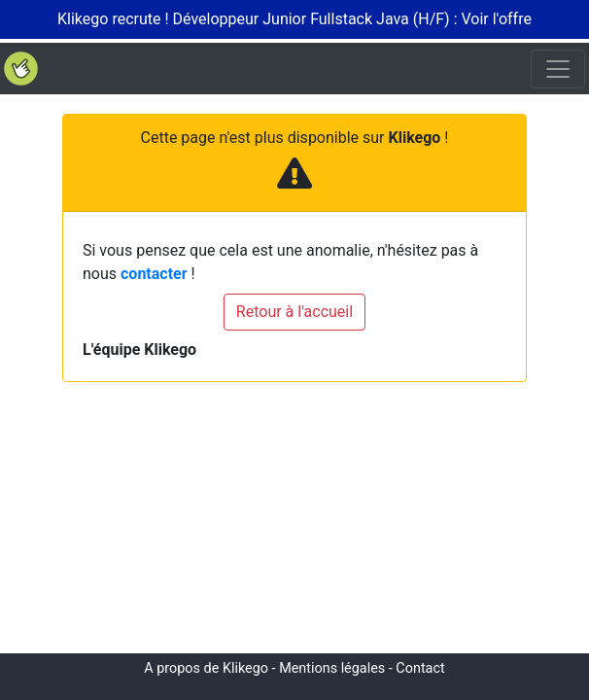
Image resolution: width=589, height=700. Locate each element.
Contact (420, 668)
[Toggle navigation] (558, 69)
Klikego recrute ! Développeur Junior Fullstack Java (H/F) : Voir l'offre (294, 19)
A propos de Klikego (206, 668)
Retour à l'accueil (294, 312)
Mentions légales (332, 668)
